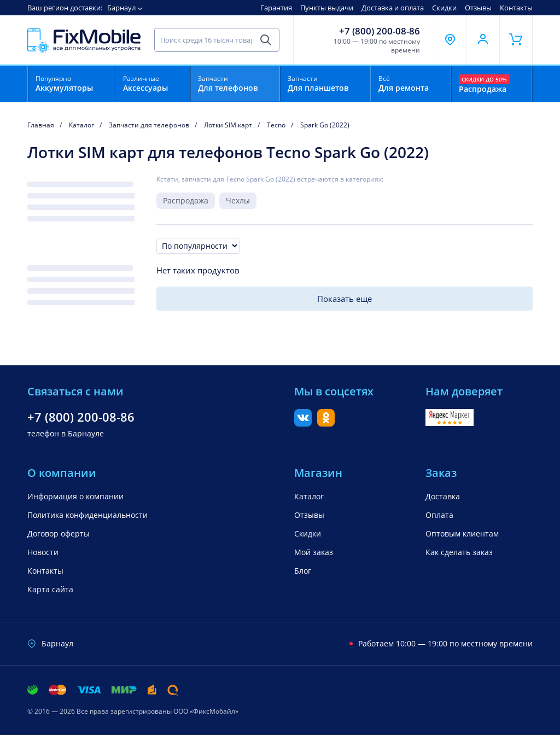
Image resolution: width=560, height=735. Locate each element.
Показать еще (345, 299)
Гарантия (276, 8)
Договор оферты (59, 533)
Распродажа (186, 200)
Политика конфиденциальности (87, 515)
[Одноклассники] (326, 423)
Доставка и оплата (393, 8)
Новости (43, 552)
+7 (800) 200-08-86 (380, 31)
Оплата (439, 515)
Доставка (443, 496)
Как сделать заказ (459, 552)
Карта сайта (50, 589)
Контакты (516, 8)
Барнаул (121, 8)
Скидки (444, 8)
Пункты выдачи (327, 8)
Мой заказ (314, 552)
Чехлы (238, 200)
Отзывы (478, 8)
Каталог (309, 496)
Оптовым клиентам (462, 533)
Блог (303, 571)
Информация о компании (75, 496)
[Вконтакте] (303, 423)
